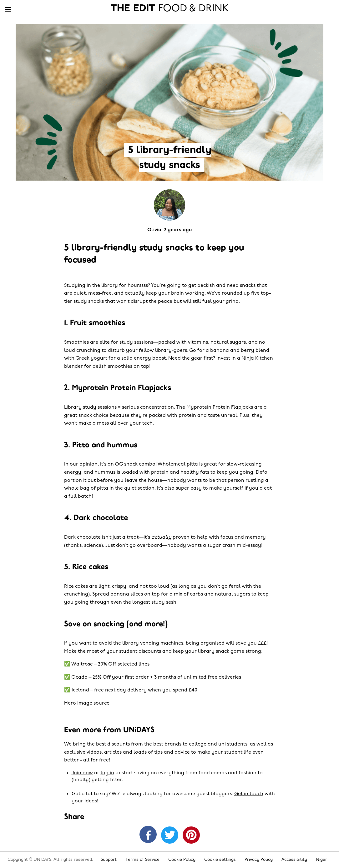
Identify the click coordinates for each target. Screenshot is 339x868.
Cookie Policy (182, 860)
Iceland (80, 690)
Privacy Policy (259, 860)
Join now (82, 773)
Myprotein (199, 407)
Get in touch (249, 794)
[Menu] (8, 10)
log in (107, 773)
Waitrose (82, 664)
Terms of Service (142, 860)
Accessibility (294, 860)
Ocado (79, 677)
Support (109, 860)
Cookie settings (220, 860)
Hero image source (87, 703)
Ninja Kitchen (257, 358)
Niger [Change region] (321, 860)
